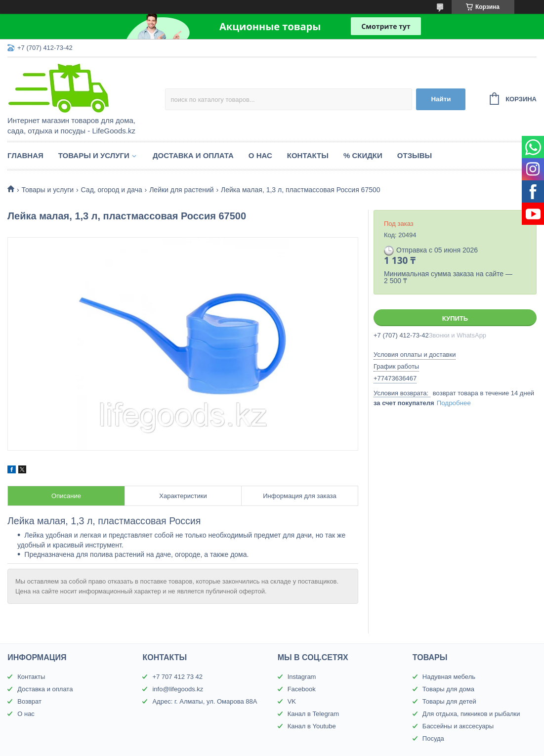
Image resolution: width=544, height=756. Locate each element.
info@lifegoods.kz (178, 689)
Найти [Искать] (441, 99)
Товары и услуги (94, 155)
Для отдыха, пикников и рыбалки (471, 714)
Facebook (302, 689)
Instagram (302, 677)
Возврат (29, 701)
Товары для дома (448, 689)
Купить (455, 318)
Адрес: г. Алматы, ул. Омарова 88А (205, 701)
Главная (25, 155)
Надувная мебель (449, 677)
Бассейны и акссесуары (458, 726)
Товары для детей (449, 701)
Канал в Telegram (313, 714)
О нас (260, 155)
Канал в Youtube (312, 726)
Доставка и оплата (193, 155)
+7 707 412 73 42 (177, 677)
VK (292, 701)
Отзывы (415, 155)
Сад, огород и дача (112, 190)
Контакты (308, 155)
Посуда (433, 738)
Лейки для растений (181, 190)
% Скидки (363, 155)
